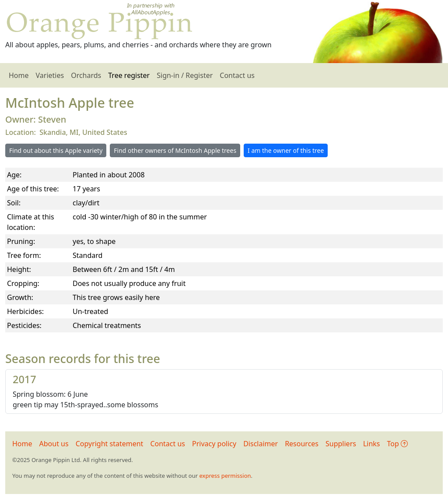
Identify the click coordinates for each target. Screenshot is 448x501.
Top (397, 444)
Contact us (237, 75)
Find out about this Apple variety (56, 150)
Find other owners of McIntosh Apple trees (175, 150)
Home (19, 75)
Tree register (129, 75)
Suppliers (341, 444)
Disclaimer (261, 444)
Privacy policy (214, 444)
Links (372, 444)
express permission (225, 476)
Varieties (50, 75)
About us (54, 444)
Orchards (86, 75)
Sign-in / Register (185, 75)
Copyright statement (110, 444)
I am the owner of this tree (286, 150)
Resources (302, 444)
